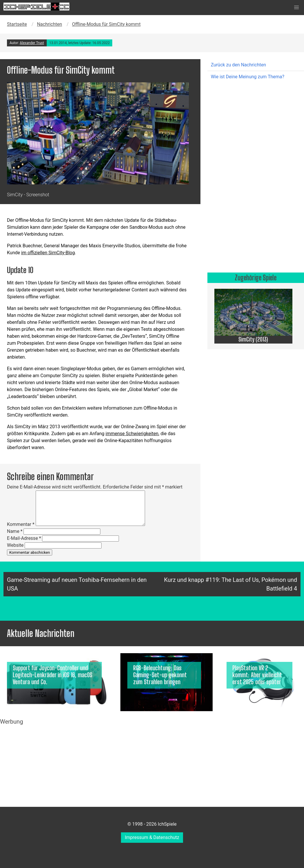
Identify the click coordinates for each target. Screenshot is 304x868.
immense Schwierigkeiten (132, 434)
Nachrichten (49, 24)
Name (15, 531)
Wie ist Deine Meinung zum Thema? (248, 77)
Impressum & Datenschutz (152, 837)
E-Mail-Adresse (24, 538)
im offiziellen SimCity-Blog (48, 253)
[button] (296, 8)
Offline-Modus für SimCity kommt (106, 24)
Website (15, 545)
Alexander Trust (32, 43)
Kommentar (21, 524)
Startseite (17, 24)
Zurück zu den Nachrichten (238, 65)
